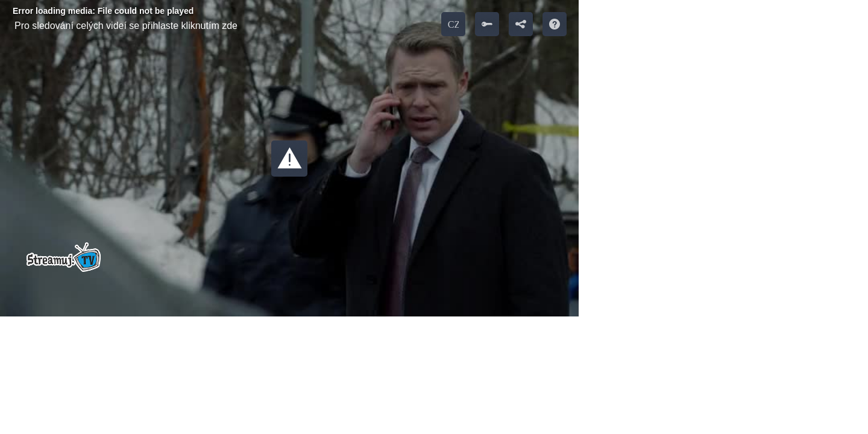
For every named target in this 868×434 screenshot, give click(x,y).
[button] (289, 159)
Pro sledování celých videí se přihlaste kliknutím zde (126, 26)
